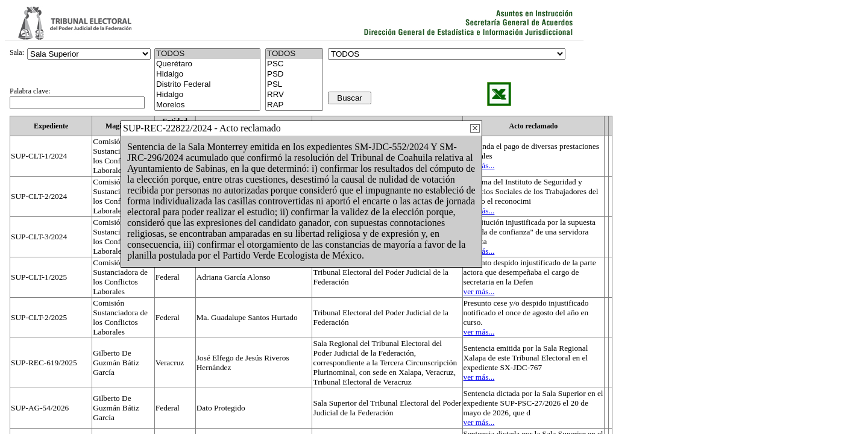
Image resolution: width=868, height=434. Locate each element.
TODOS (294, 54)
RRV (294, 95)
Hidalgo (207, 74)
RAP (294, 105)
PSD (294, 74)
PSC (294, 64)
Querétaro (207, 64)
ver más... (479, 291)
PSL (294, 85)
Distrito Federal (207, 85)
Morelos (207, 105)
